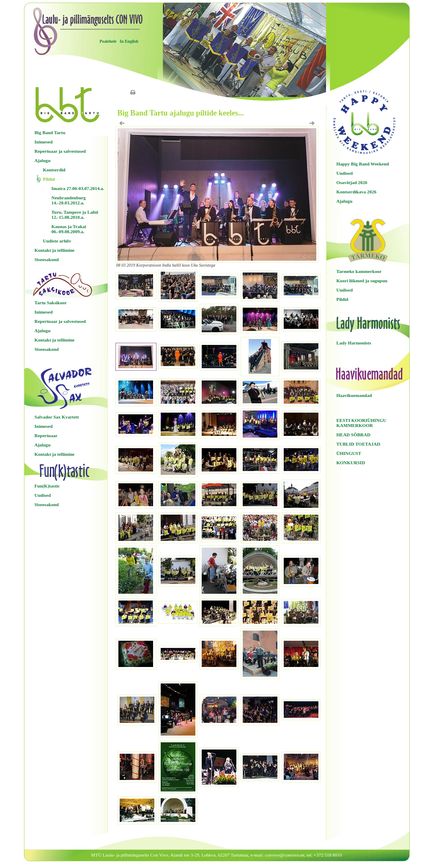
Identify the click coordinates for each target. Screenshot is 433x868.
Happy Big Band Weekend (363, 164)
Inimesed (44, 142)
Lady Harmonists (354, 343)
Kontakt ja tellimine (55, 250)
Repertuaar (46, 435)
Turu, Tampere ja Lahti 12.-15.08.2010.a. (75, 215)
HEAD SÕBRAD (354, 435)
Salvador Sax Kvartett (57, 417)
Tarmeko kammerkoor (359, 271)
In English (129, 41)
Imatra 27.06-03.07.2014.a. (78, 188)
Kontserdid (54, 170)
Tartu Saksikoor (51, 303)
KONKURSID (351, 463)
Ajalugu (43, 160)
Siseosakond (47, 259)
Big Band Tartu (50, 132)
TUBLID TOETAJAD (359, 444)
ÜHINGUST (349, 453)
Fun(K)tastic (47, 486)
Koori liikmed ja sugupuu (362, 281)
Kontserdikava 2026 (356, 192)
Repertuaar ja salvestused (60, 151)
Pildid (49, 179)
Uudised (43, 495)
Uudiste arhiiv (57, 241)
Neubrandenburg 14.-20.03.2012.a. (69, 200)
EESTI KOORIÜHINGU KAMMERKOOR (362, 423)
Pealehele (108, 41)
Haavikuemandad (354, 395)
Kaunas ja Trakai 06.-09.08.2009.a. (69, 229)
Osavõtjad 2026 (352, 182)
